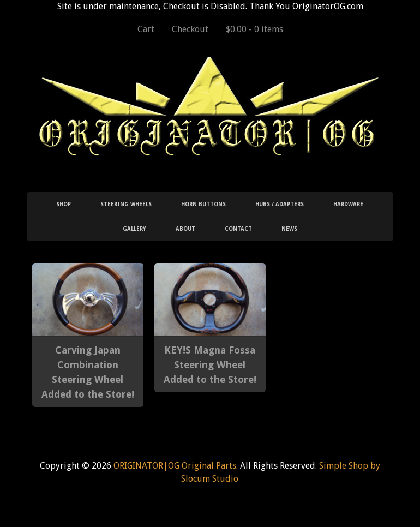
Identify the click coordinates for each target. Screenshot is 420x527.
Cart (146, 29)
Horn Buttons (203, 204)
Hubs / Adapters (280, 204)
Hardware (348, 204)
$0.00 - (254, 29)
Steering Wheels (126, 204)
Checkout (190, 29)
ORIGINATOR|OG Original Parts (175, 466)
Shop (64, 204)
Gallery (134, 229)
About (185, 229)
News (289, 229)
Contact (238, 229)
